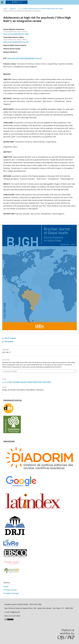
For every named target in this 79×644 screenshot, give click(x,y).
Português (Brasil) (10, 590)
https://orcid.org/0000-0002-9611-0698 (16, 34)
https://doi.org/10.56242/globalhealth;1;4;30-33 (24, 58)
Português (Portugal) (11, 593)
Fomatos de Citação (10, 371)
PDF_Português (10, 338)
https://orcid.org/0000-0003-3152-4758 (16, 42)
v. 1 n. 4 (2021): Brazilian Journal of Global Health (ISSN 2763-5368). (41, 9)
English (6, 586)
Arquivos (13, 9)
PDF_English (9, 342)
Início (5, 9)
